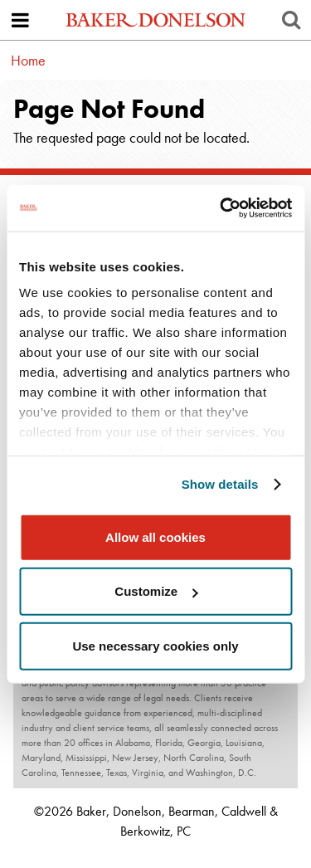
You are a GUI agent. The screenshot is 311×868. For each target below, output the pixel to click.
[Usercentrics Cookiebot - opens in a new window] (221, 208)
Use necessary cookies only (155, 645)
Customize (156, 591)
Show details (220, 484)
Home (28, 60)
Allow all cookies (155, 536)
